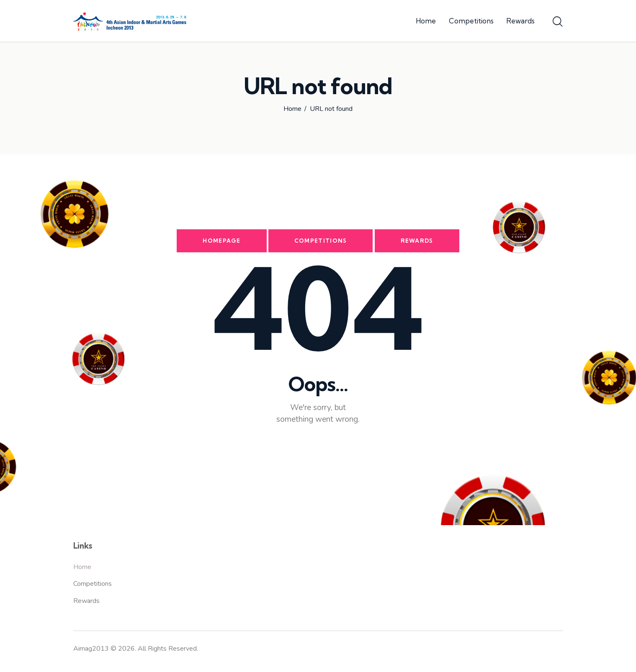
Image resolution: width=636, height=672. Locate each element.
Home (292, 109)
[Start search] (558, 22)
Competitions (321, 241)
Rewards (417, 241)
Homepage (221, 241)
